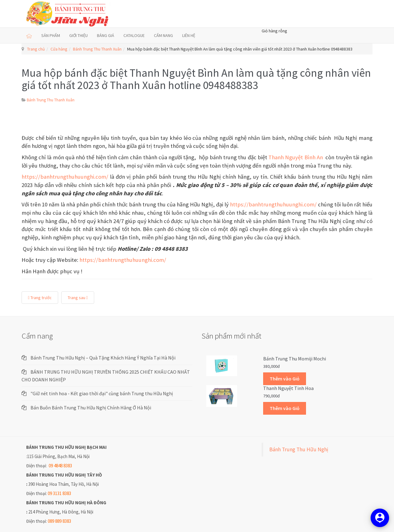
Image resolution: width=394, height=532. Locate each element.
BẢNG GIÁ (106, 35)
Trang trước (40, 298)
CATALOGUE (134, 35)
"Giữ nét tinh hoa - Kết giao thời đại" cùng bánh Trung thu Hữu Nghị (102, 393)
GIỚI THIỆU (78, 35)
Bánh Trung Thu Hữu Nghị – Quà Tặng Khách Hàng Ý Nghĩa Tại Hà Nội (103, 358)
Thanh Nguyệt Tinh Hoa (288, 388)
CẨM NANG (163, 35)
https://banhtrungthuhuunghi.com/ (65, 177)
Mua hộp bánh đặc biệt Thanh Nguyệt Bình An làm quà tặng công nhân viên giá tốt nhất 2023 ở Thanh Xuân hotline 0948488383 (196, 79)
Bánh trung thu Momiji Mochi (295, 359)
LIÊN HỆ (189, 35)
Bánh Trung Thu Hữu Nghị (299, 449)
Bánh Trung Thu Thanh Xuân (97, 49)
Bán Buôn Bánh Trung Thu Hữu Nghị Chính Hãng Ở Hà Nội (91, 408)
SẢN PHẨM (51, 35)
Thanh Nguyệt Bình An (296, 157)
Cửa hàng (59, 49)
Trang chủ (36, 49)
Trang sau (78, 298)
